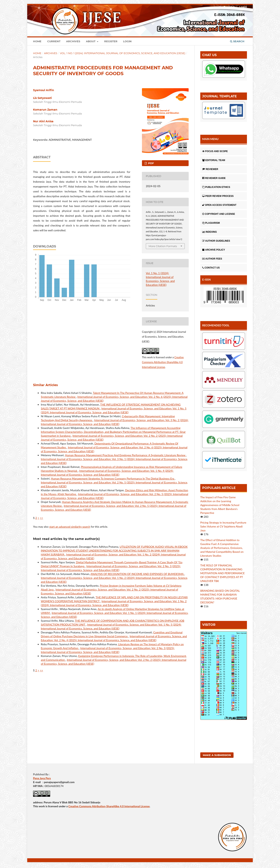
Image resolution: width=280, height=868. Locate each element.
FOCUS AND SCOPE (215, 151)
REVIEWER (210, 169)
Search (237, 41)
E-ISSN (206, 280)
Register (111, 41)
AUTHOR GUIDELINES (216, 241)
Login (127, 41)
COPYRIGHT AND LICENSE (219, 214)
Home (37, 41)
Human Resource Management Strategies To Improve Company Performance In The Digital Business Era (113, 478)
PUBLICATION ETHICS (216, 187)
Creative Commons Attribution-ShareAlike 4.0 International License (163, 362)
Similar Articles (45, 385)
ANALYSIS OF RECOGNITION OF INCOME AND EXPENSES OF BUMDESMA (137, 574)
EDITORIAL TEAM (214, 160)
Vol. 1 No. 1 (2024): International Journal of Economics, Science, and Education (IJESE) (123, 53)
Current (54, 41)
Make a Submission (217, 755)
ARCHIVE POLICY (214, 250)
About (91, 41)
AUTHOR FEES (212, 259)
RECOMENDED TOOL (216, 325)
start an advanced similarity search (70, 527)
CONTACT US (211, 268)
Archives (73, 41)
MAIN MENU (210, 139)
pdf (151, 163)
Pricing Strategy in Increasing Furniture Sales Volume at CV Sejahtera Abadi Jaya (223, 526)
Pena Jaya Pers (42, 778)
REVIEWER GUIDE (214, 178)
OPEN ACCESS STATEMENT (219, 205)
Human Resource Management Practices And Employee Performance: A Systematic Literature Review (126, 455)
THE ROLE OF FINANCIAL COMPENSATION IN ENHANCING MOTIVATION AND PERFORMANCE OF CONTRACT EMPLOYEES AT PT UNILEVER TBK (222, 573)
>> (41, 518)
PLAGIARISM (211, 223)
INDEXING (210, 232)
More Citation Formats (163, 246)
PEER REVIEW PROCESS (218, 196)
